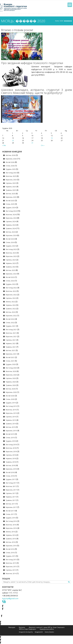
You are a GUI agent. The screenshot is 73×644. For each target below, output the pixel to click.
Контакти (22, 627)
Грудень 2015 (11, 556)
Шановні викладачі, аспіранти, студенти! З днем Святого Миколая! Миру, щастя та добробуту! (36, 91)
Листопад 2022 (11, 288)
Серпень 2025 (11, 183)
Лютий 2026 (10, 162)
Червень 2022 (11, 305)
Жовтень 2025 (11, 176)
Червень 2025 (11, 187)
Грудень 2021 (11, 326)
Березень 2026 (11, 159)
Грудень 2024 (11, 208)
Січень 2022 (10, 323)
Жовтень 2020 (11, 371)
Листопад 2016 (11, 521)
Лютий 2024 (10, 239)
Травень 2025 (11, 190)
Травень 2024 (11, 228)
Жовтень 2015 (11, 563)
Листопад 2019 (11, 406)
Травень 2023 (11, 267)
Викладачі (12, 627)
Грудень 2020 (11, 364)
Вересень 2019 (11, 413)
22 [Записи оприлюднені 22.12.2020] (13, 140)
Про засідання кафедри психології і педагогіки (32, 63)
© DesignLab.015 (38, 632)
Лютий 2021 (10, 357)
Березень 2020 (11, 392)
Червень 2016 (11, 535)
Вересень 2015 (11, 567)
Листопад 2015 (11, 560)
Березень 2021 (11, 354)
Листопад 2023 (11, 249)
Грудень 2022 (11, 284)
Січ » (43, 145)
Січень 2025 (10, 204)
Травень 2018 (11, 462)
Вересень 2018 (11, 451)
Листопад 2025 (11, 173)
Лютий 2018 (10, 472)
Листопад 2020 (11, 368)
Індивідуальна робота (47, 629)
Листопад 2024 (11, 211)
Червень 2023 (11, 263)
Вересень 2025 (11, 180)
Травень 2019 (11, 424)
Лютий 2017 (10, 511)
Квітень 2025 (10, 194)
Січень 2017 (10, 514)
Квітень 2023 (10, 270)
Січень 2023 (10, 281)
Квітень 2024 (10, 232)
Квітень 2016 (10, 542)
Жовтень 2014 (11, 573)
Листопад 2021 (11, 330)
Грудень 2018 (11, 441)
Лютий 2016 (10, 549)
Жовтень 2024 (11, 215)
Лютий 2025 (10, 201)
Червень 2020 (11, 382)
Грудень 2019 (11, 403)
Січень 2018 (10, 476)
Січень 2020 (10, 399)
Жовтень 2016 (11, 525)
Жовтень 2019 (11, 410)
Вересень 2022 (11, 295)
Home (57, 21)
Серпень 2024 (11, 221)
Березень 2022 (11, 316)
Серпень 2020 (11, 378)
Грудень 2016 (11, 518)
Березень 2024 (11, 235)
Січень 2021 (10, 361)
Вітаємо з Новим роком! (17, 30)
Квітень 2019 (10, 427)
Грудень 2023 (11, 246)
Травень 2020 (11, 385)
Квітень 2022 (10, 312)
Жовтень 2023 (11, 253)
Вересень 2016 (11, 528)
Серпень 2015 (11, 570)
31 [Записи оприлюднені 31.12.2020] (32, 143)
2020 (61, 21)
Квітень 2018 (10, 465)
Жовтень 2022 (11, 291)
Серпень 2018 (11, 455)
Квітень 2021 (10, 350)
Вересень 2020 (11, 375)
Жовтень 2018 (11, 448)
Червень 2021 (11, 343)
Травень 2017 (11, 500)
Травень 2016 (11, 539)
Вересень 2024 (11, 218)
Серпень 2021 (11, 340)
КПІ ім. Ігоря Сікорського (28, 629)
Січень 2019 (10, 438)
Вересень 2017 (11, 490)
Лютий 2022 (10, 319)
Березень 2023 (11, 274)
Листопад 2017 (11, 483)
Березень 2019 (11, 431)
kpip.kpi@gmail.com (10, 598)
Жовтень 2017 (11, 486)
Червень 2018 (11, 458)
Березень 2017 (11, 507)
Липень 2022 (10, 302)
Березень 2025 (11, 197)
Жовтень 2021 (11, 333)
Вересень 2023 (11, 256)
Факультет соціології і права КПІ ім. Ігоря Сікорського (47, 627)
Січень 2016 (10, 553)
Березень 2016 (11, 546)
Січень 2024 (10, 242)
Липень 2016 (10, 532)
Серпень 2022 (11, 298)
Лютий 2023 (10, 277)
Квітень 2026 (10, 155)
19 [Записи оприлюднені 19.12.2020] (52, 138)
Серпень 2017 (11, 493)
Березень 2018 (11, 469)
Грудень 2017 (11, 479)
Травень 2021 (11, 347)
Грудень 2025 (11, 169)
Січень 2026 (10, 166)
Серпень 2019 (11, 417)
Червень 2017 (11, 497)
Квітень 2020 (10, 389)
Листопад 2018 (11, 445)
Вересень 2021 (11, 336)
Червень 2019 (11, 420)
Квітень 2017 (10, 504)
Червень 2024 (11, 225)
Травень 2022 (11, 309)
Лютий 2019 (10, 434)
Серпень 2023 (11, 260)
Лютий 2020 (10, 396)
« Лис (4, 145)
